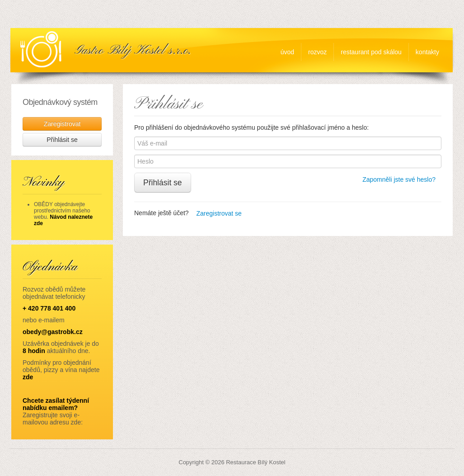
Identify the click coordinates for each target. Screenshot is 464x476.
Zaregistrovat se (219, 213)
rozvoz (317, 52)
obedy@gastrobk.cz (53, 332)
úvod (287, 52)
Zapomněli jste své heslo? (399, 179)
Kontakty (427, 52)
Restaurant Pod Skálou (371, 52)
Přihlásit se (163, 183)
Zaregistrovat (62, 124)
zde (28, 377)
